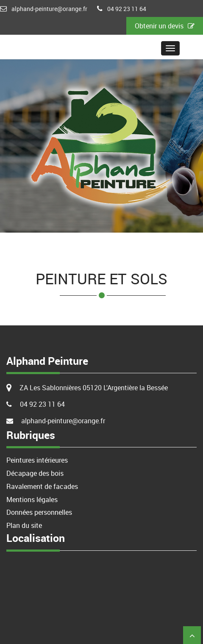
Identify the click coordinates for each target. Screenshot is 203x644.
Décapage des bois (35, 473)
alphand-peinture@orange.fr (49, 9)
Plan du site (24, 525)
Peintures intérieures (37, 460)
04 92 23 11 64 (127, 9)
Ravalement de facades (42, 486)
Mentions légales (32, 500)
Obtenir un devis (165, 26)
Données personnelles (39, 512)
